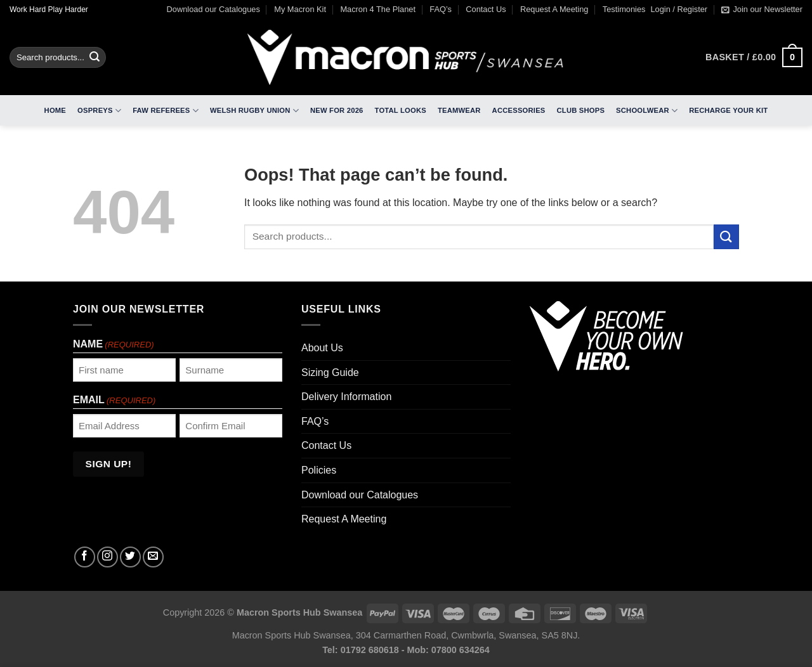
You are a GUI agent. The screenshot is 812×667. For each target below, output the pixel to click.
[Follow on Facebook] (85, 557)
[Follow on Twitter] (130, 557)
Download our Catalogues (213, 9)
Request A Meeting (554, 9)
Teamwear (459, 110)
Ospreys (99, 111)
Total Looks (401, 110)
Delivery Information (346, 397)
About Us (322, 348)
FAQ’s (441, 9)
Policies (319, 470)
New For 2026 (337, 110)
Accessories (519, 110)
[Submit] (95, 58)
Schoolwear (647, 111)
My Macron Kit (300, 9)
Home (55, 110)
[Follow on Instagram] (108, 557)
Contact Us (486, 9)
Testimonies (624, 9)
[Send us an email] (153, 557)
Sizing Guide (330, 372)
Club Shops (581, 110)
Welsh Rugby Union (254, 111)
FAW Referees (166, 111)
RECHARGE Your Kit (728, 110)
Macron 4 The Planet (378, 9)
